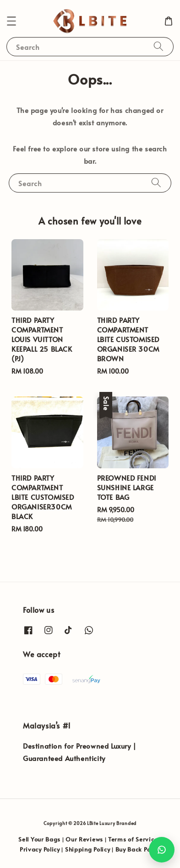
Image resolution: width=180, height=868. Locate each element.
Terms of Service (133, 839)
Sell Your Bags (39, 839)
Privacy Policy (40, 849)
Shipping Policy (88, 849)
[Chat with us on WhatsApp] (162, 850)
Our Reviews (84, 839)
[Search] (158, 46)
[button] (11, 21)
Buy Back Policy (138, 849)
